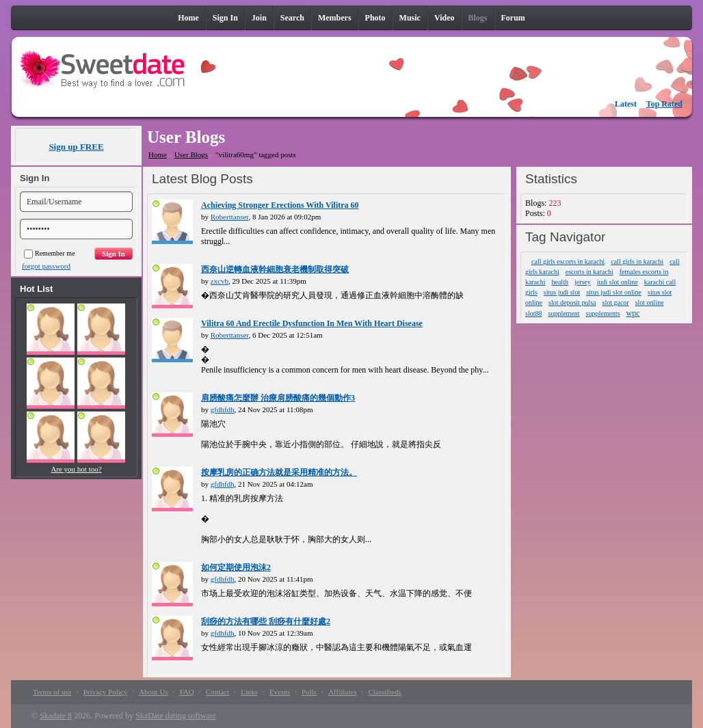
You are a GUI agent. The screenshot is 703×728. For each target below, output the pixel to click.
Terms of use (52, 692)
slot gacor (616, 302)
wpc (633, 313)
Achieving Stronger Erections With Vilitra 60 (280, 205)
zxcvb (220, 281)
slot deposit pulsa (572, 302)
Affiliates (342, 692)
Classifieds (384, 692)
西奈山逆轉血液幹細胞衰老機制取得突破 (275, 269)
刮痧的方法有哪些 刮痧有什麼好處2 (266, 621)
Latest (626, 104)
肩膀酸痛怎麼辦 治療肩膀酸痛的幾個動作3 (278, 398)
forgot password (46, 266)
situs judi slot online (614, 292)
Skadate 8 (56, 716)
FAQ (187, 692)
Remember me (50, 253)
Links (249, 692)
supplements (603, 313)
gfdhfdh (223, 409)
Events (280, 692)
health (559, 282)
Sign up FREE (76, 147)
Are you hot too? (76, 469)
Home (158, 154)
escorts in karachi (589, 272)
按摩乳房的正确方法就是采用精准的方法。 (279, 472)
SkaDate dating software (176, 716)
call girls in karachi (637, 261)
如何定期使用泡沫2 (236, 567)
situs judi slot (562, 292)
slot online (650, 302)
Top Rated (664, 104)
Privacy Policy (105, 692)
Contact (217, 692)
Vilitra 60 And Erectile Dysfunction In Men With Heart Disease (312, 323)
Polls (309, 692)
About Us (153, 692)
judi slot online (618, 282)
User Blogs (191, 154)
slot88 (533, 313)
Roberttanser (230, 217)
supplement (564, 313)
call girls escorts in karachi (568, 261)
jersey (583, 282)
